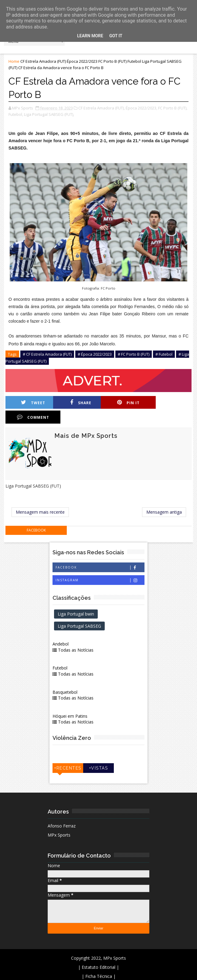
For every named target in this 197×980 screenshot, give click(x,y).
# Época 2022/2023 (95, 354)
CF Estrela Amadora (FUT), (102, 108)
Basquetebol (66, 677)
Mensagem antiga (164, 497)
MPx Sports (59, 820)
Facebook (100, 553)
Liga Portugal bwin (76, 599)
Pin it (125, 403)
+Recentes (68, 753)
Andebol (61, 629)
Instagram (100, 566)
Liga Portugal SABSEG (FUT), (49, 114)
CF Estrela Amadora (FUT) (43, 61)
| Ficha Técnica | (99, 962)
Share (79, 403)
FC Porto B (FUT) (112, 61)
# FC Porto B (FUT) (134, 354)
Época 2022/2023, (141, 108)
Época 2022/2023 (82, 61)
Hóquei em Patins (71, 701)
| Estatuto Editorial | (98, 953)
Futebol (134, 61)
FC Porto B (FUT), (173, 108)
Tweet (32, 403)
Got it (116, 36)
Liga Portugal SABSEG (80, 611)
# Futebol (164, 354)
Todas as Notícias (74, 635)
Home (14, 61)
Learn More (90, 36)
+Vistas (99, 753)
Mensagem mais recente (40, 497)
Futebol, (16, 114)
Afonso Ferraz (62, 811)
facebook (36, 516)
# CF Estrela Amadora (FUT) (47, 354)
